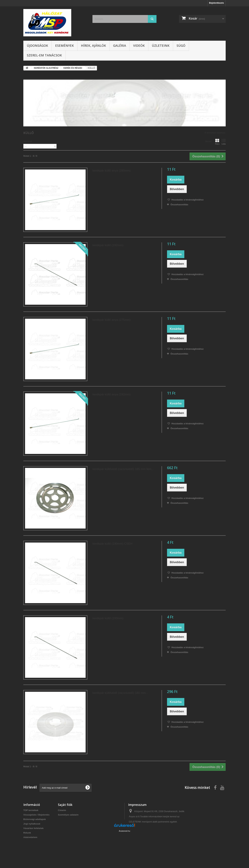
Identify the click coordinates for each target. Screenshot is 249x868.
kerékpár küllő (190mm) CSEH (112, 544)
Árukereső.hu (124, 849)
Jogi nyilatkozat (32, 824)
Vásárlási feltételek (33, 828)
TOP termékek (31, 810)
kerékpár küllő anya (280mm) (112, 171)
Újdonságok (37, 46)
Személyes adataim (68, 815)
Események (64, 46)
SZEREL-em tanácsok (44, 55)
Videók (139, 46)
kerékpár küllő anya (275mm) (112, 320)
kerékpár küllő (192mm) (108, 245)
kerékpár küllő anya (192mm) (112, 394)
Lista (224, 142)
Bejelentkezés (216, 3)
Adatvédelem (30, 837)
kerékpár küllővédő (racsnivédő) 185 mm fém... (123, 469)
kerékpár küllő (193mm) (108, 618)
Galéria (120, 46)
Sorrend (28, 141)
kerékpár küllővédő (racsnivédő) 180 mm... (120, 693)
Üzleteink (161, 46)
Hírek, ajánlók (93, 46)
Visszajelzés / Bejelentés (36, 815)
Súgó (181, 46)
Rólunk (27, 833)
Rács (217, 142)
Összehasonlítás (179, 205)
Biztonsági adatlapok (35, 819)
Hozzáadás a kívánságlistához (187, 200)
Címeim (62, 810)
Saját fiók (65, 805)
